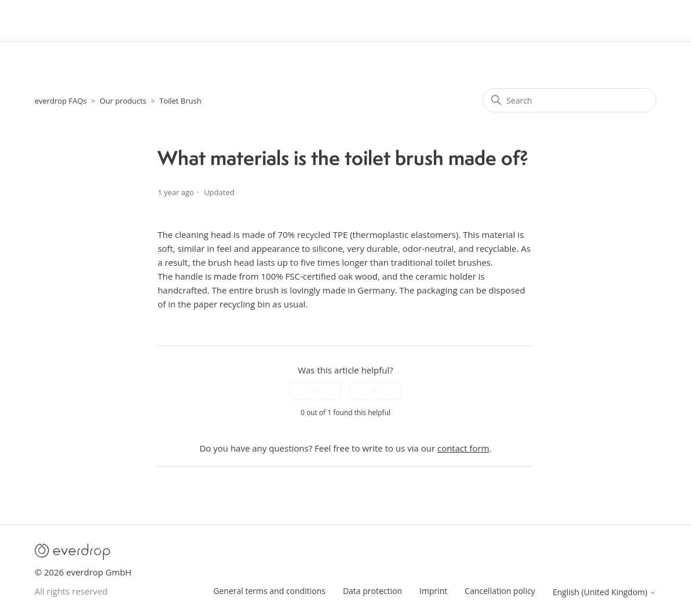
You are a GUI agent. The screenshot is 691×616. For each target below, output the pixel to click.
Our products (123, 101)
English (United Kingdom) (604, 592)
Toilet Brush (180, 101)
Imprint (433, 591)
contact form (463, 448)
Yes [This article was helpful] (315, 390)
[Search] (569, 100)
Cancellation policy (500, 591)
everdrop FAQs (61, 101)
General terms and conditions (269, 591)
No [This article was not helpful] (375, 390)
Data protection (372, 591)
